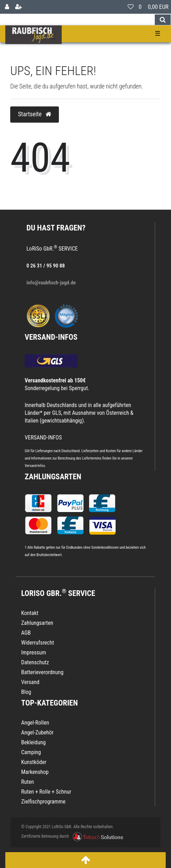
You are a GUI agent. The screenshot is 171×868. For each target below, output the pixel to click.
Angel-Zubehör (37, 732)
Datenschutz (35, 662)
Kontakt (30, 613)
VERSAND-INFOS (51, 337)
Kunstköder (34, 762)
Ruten (28, 782)
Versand (30, 682)
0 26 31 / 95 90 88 (46, 266)
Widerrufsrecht (38, 643)
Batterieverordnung (42, 672)
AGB (26, 633)
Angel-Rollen (35, 723)
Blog (26, 692)
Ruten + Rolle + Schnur (46, 792)
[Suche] (163, 20)
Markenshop (35, 772)
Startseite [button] (35, 114)
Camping (31, 752)
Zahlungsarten (53, 477)
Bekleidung (33, 742)
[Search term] (77, 20)
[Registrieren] (19, 7)
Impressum (34, 652)
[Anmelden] (7, 7)
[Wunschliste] (131, 7)
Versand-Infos (35, 466)
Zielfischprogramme (43, 802)
